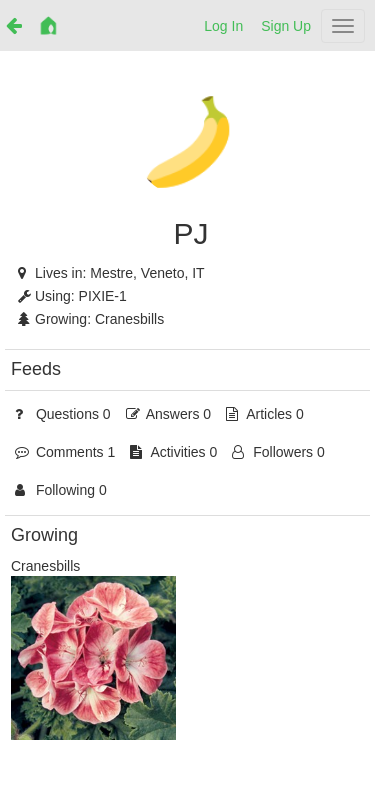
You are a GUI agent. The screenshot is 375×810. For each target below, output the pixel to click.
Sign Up (286, 26)
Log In (223, 26)
